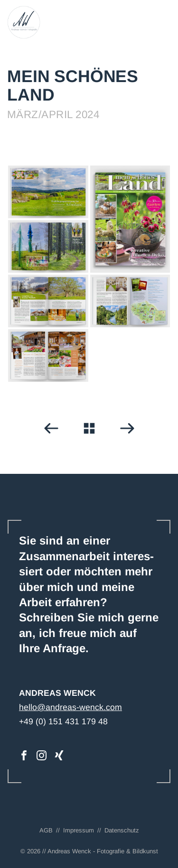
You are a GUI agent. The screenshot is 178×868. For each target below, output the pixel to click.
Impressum (79, 830)
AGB (46, 830)
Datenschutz (122, 830)
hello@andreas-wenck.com (70, 707)
